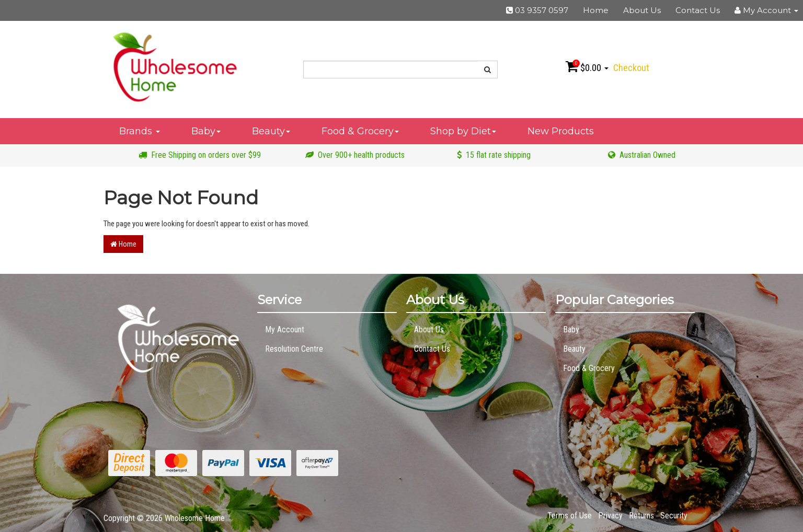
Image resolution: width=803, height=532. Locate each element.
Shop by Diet (463, 131)
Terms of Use (570, 516)
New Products (561, 131)
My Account (285, 329)
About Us (642, 10)
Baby (206, 131)
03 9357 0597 (537, 10)
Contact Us (698, 10)
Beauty (271, 131)
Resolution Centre (294, 349)
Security (674, 516)
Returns (641, 516)
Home (596, 10)
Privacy (610, 516)
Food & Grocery (360, 131)
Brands (140, 131)
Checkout (631, 68)
